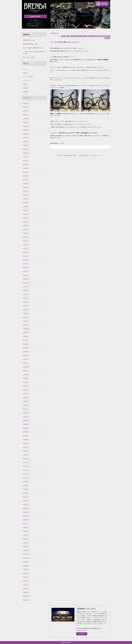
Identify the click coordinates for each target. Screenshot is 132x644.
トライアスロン (27, 80)
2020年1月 (26, 363)
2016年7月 (26, 524)
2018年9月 (26, 424)
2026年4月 (26, 103)
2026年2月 (26, 111)
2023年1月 (26, 233)
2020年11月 (26, 325)
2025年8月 (26, 134)
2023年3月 (26, 226)
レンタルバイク (83, 36)
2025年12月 (26, 119)
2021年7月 (26, 294)
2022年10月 (26, 245)
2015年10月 (26, 558)
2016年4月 (26, 535)
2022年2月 (26, 268)
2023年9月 (26, 203)
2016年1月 (26, 547)
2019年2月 (26, 405)
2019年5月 (26, 394)
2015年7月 (26, 569)
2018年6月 (26, 436)
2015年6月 (26, 573)
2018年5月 (26, 440)
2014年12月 (26, 596)
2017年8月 (26, 474)
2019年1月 (26, 409)
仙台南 (103, 36)
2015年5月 (26, 577)
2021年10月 (26, 283)
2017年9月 (26, 470)
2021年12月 (26, 275)
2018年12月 (26, 413)
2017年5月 (26, 485)
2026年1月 (26, 115)
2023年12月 (26, 195)
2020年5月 (26, 348)
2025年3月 (26, 145)
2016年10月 (26, 512)
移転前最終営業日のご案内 (30, 44)
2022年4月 (26, 260)
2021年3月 (26, 310)
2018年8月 (26, 428)
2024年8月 (26, 165)
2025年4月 (26, 142)
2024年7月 (26, 168)
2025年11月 (26, 122)
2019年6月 (26, 390)
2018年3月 (26, 447)
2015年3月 (26, 585)
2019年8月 (26, 382)
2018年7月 (26, 432)
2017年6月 (26, 482)
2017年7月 (26, 478)
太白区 (108, 36)
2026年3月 (26, 107)
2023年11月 (26, 199)
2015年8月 (26, 566)
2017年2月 (26, 497)
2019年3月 (26, 401)
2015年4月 (26, 581)
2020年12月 (26, 321)
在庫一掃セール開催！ (29, 57)
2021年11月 (26, 279)
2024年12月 (26, 153)
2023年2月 (26, 229)
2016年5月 (26, 531)
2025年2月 (26, 149)
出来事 (25, 84)
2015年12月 (26, 550)
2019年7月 (26, 386)
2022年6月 (26, 252)
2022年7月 (26, 249)
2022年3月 (26, 264)
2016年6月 (26, 527)
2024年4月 (26, 180)
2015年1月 (26, 592)
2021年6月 (26, 298)
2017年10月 (26, 466)
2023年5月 (26, 218)
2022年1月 (26, 271)
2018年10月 (26, 420)
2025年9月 (26, 130)
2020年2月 (26, 359)
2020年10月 (26, 329)
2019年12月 (26, 367)
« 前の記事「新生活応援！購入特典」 (67, 155)
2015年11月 (26, 554)
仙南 (98, 36)
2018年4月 (26, 443)
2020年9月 (26, 333)
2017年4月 (26, 489)
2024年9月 (26, 161)
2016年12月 (26, 505)
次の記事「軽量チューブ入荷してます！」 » (91, 155)
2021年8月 (26, 291)
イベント (25, 69)
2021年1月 (26, 317)
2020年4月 (26, 352)
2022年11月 (26, 241)
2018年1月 (26, 455)
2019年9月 (26, 378)
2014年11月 (26, 600)
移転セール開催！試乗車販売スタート (33, 48)
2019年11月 (26, 371)
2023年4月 (26, 222)
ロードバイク (92, 36)
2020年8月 (26, 336)
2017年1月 (26, 501)
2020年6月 (26, 344)
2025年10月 (26, 126)
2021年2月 (26, 314)
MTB (68, 36)
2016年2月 (26, 543)
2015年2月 (26, 589)
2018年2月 (26, 451)
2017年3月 (26, 493)
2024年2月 (26, 187)
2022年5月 (26, 256)
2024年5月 (26, 176)
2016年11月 (26, 508)
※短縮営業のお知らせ (29, 40)
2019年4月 (26, 398)
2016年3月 (26, 539)
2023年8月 (26, 207)
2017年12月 (26, 459)
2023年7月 (26, 210)
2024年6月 (26, 172)
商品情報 (25, 88)
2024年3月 (26, 184)
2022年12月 (26, 237)
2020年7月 (26, 340)
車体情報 (25, 92)
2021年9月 (26, 287)
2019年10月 (26, 375)
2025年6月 (26, 138)
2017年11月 (26, 463)
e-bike (63, 36)
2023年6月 (26, 214)
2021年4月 (26, 306)
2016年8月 (26, 520)
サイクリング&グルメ (29, 77)
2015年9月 (26, 562)
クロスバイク (74, 36)
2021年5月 (26, 302)
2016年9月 (26, 516)
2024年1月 (26, 191)
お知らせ (107, 38)
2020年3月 (26, 356)
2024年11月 (26, 157)
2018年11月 (26, 417)
